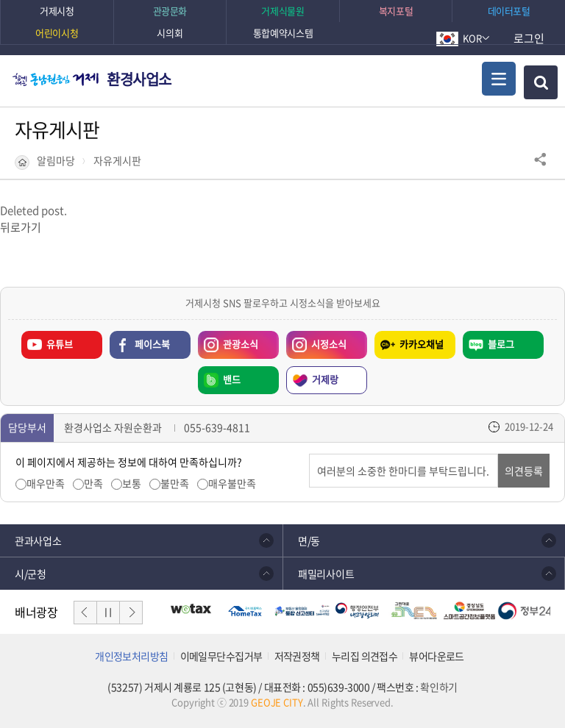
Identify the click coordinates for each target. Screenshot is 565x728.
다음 (131, 613)
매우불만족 (232, 483)
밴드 (232, 379)
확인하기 (438, 687)
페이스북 (152, 344)
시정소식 (316, 341)
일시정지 (108, 613)
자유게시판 (117, 161)
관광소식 (228, 341)
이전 (85, 613)
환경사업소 (139, 79)
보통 (132, 483)
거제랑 (325, 379)
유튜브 (60, 344)
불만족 (175, 483)
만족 (93, 483)
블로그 (501, 344)
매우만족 (46, 483)
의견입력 (309, 454)
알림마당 (56, 161)
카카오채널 (422, 344)
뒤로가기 (21, 227)
